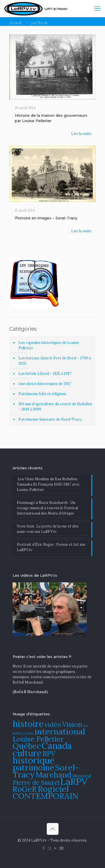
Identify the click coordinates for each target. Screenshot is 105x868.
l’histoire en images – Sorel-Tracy (46, 218)
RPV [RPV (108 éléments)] (49, 754)
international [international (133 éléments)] (60, 731)
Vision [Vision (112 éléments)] (72, 724)
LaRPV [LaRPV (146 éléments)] (74, 782)
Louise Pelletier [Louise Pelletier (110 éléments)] (38, 739)
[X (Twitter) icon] (50, 848)
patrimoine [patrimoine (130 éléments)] (33, 767)
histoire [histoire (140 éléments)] (28, 724)
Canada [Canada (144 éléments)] (57, 746)
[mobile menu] (97, 8)
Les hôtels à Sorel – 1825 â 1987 (45, 374)
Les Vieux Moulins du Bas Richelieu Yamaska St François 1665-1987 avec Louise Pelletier (48, 484)
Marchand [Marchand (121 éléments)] (53, 775)
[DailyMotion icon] (61, 848)
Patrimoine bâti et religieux (42, 394)
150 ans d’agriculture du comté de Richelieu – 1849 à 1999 (55, 407)
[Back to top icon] (53, 829)
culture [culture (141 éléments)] (27, 753)
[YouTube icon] (56, 848)
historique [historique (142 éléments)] (34, 760)
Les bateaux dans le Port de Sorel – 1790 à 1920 (55, 361)
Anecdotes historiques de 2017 (45, 384)
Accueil (15, 23)
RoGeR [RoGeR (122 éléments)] (25, 789)
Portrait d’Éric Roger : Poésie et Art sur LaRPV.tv (51, 547)
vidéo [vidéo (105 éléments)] (53, 724)
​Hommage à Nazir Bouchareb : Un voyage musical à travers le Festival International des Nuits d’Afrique (47, 508)
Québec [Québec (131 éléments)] (27, 746)
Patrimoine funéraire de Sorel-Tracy (50, 419)
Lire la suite (81, 134)
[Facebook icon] (44, 848)
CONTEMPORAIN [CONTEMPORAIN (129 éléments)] (46, 796)
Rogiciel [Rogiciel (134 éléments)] (53, 789)
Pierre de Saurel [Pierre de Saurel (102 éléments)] (36, 782)
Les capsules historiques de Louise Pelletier (49, 345)
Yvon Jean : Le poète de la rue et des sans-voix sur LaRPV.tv (48, 529)
